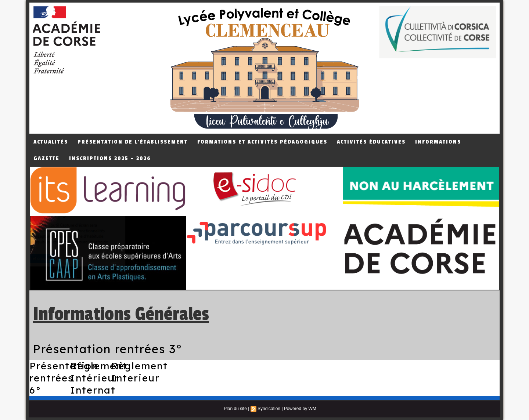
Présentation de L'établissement (133, 142)
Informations (438, 142)
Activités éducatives (371, 142)
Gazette (46, 158)
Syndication (269, 409)
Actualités (51, 142)
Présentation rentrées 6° (64, 378)
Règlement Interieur (139, 372)
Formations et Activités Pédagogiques (262, 142)
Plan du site (235, 409)
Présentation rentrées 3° (108, 349)
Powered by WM (300, 409)
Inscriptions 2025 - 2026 (110, 158)
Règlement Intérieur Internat (99, 378)
